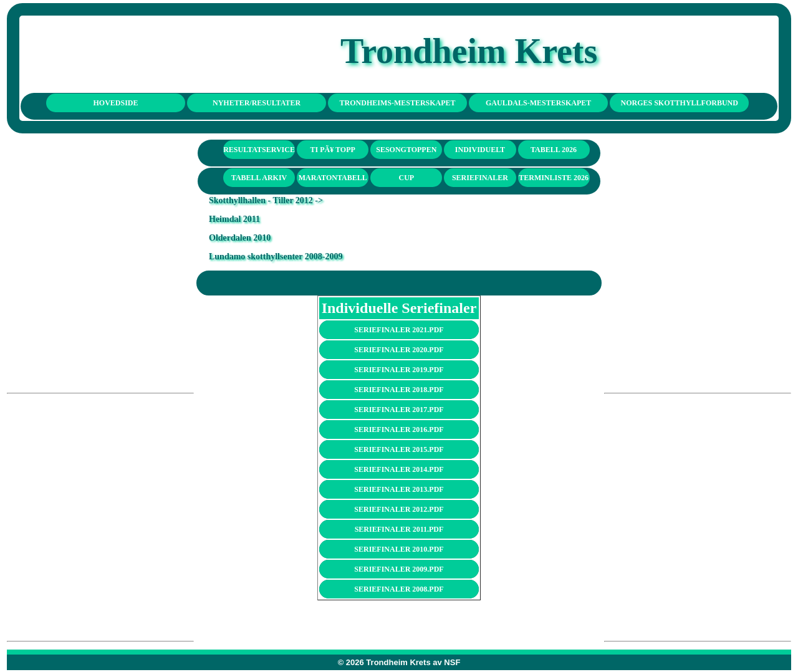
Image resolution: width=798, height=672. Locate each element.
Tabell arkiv (259, 178)
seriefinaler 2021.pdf (399, 330)
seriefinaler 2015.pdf (399, 449)
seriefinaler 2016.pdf (399, 430)
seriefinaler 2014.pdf (399, 469)
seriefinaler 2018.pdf (399, 390)
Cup (406, 178)
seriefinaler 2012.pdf (399, 509)
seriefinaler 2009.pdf (399, 569)
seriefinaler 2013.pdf (399, 489)
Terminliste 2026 (554, 178)
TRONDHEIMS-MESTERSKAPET (398, 103)
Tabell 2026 (554, 150)
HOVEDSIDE (116, 103)
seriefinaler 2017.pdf (399, 410)
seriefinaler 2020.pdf (399, 350)
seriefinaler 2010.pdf (399, 549)
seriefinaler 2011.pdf (399, 529)
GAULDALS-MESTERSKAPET (538, 103)
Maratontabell (333, 178)
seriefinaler (480, 178)
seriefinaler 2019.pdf (399, 370)
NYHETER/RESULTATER (257, 103)
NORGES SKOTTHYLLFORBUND (680, 103)
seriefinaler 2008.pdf (399, 589)
